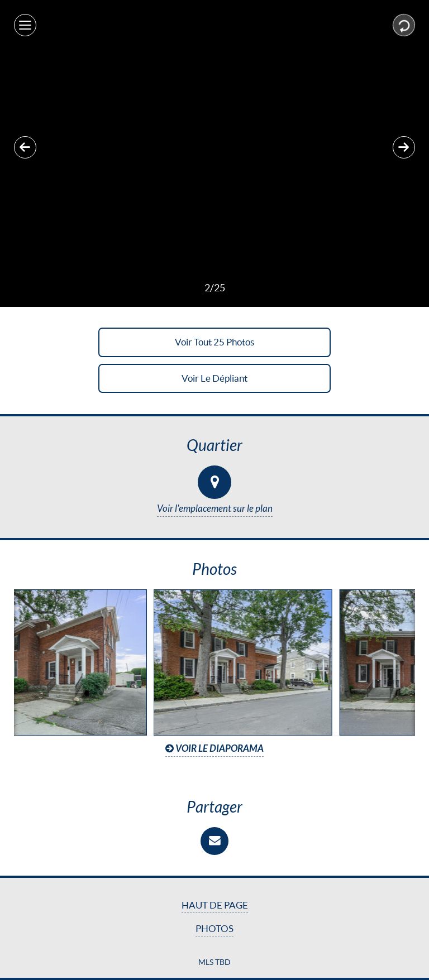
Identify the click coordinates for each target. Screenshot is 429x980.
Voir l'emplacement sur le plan (215, 509)
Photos (214, 929)
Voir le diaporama (214, 749)
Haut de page (215, 905)
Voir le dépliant (214, 378)
